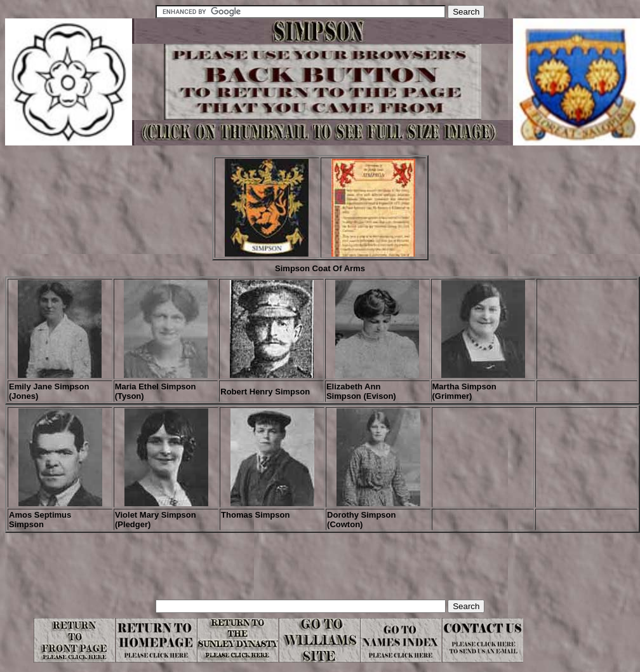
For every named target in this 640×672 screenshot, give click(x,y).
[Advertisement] (236, 571)
